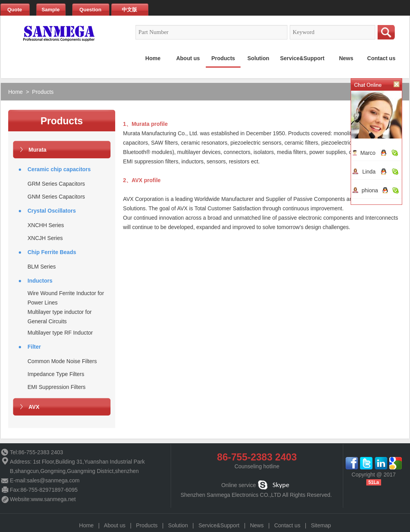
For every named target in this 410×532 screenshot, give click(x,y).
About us (115, 525)
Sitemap (321, 525)
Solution (178, 525)
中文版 (129, 10)
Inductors (40, 281)
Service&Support (219, 525)
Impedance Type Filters (56, 374)
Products (43, 92)
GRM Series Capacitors (56, 184)
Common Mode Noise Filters (62, 361)
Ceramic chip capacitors (59, 169)
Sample (50, 10)
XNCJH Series (45, 238)
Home (15, 92)
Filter (34, 347)
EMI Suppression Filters (57, 387)
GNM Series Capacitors (56, 197)
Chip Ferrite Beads (52, 252)
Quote (15, 10)
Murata (37, 150)
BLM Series (42, 267)
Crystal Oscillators (52, 211)
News (257, 525)
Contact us (287, 525)
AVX (34, 407)
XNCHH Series (46, 225)
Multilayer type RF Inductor (60, 333)
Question (90, 10)
